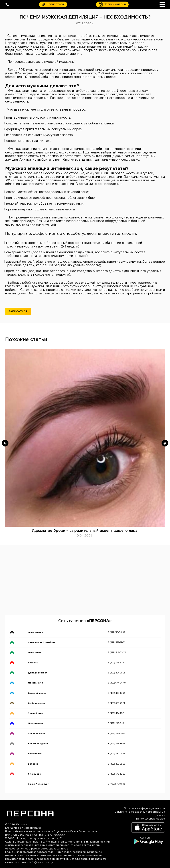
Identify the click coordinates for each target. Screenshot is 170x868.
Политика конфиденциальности (144, 809)
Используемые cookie (151, 819)
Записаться (18, 312)
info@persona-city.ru (43, 862)
